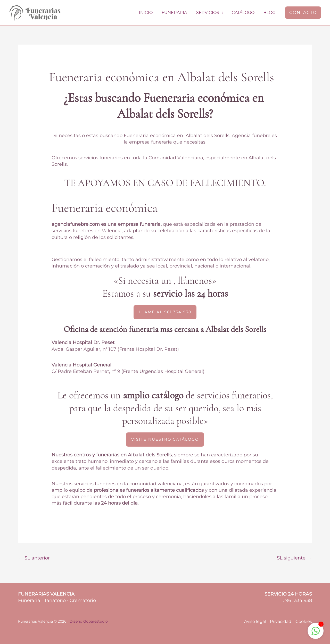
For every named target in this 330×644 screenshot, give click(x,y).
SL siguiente (294, 558)
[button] (303, 13)
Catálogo (244, 12)
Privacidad (281, 621)
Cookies (304, 621)
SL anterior (34, 558)
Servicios (210, 12)
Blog (270, 12)
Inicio (150, 12)
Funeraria (177, 12)
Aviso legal (255, 621)
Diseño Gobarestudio (89, 621)
